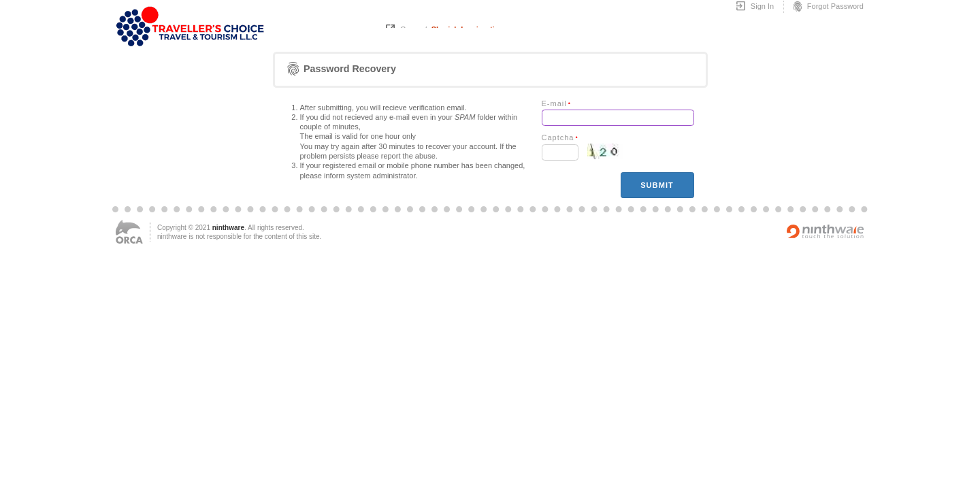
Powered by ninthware (826, 231)
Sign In (754, 7)
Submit (657, 185)
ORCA (129, 232)
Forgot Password (828, 7)
